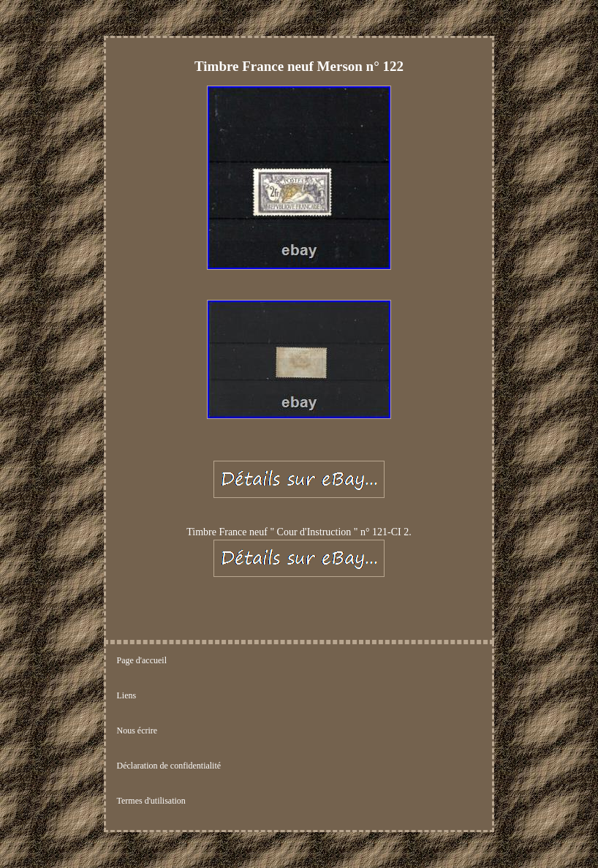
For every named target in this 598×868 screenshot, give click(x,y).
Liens (127, 695)
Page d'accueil (142, 660)
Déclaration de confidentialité (169, 766)
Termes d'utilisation (151, 801)
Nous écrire (137, 731)
